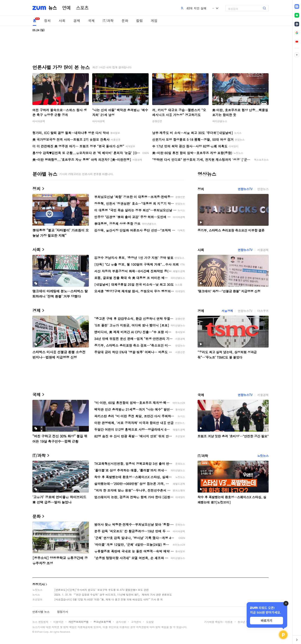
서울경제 (263, 250)
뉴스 (53, 8)
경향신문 (157, 121)
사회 (62, 21)
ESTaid (39, 632)
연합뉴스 (263, 189)
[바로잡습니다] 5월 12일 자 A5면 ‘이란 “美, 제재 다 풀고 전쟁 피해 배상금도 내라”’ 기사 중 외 (109, 599)
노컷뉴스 (263, 456)
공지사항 (121, 622)
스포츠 (82, 8)
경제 (77, 21)
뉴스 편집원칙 (40, 622)
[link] (297, 6)
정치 (47, 21)
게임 (154, 21)
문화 (125, 21)
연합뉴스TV (245, 189)
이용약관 (58, 622)
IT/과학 (108, 21)
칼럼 (139, 21)
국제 (91, 21)
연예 (66, 8)
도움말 (150, 622)
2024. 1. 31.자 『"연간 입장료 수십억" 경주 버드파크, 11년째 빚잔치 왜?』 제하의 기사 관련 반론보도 (113, 595)
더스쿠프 (263, 311)
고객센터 (136, 622)
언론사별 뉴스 (41, 612)
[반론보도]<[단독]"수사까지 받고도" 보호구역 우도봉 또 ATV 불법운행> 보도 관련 (101, 590)
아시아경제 (39, 121)
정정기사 (38, 584)
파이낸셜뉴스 (220, 121)
